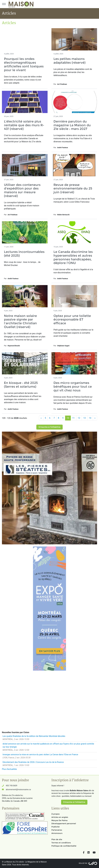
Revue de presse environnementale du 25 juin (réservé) (73, 189)
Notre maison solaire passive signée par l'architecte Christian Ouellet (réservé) (20, 321)
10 (68, 418)
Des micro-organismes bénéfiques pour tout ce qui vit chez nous (73, 387)
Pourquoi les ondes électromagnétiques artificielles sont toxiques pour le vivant (24, 64)
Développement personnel (64, 824)
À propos (55, 814)
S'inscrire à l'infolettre (49, 427)
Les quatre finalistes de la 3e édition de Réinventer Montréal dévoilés (34, 736)
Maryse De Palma (59, 820)
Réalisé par (83, 863)
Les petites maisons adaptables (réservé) (69, 61)
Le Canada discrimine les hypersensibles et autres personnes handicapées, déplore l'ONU (73, 257)
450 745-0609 (11, 786)
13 (85, 418)
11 (73, 418)
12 (79, 418)
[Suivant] (95, 418)
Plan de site (57, 839)
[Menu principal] (4, 4)
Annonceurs (57, 833)
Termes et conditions (61, 843)
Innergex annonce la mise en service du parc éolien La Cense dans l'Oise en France (40, 755)
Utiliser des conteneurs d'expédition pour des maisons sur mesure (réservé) (22, 190)
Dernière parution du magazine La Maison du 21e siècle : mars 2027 (72, 125)
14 (90, 418)
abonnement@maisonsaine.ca (18, 790)
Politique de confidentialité (64, 846)
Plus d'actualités (9, 769)
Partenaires (57, 830)
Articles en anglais (60, 817)
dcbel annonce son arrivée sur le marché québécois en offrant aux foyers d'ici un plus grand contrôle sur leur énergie (48, 745)
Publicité (55, 827)
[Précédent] (41, 418)
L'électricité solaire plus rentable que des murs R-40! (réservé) (24, 125)
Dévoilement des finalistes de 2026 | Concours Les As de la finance (33, 762)
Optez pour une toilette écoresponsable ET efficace (72, 320)
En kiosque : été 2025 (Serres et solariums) (21, 385)
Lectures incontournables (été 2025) (24, 254)
